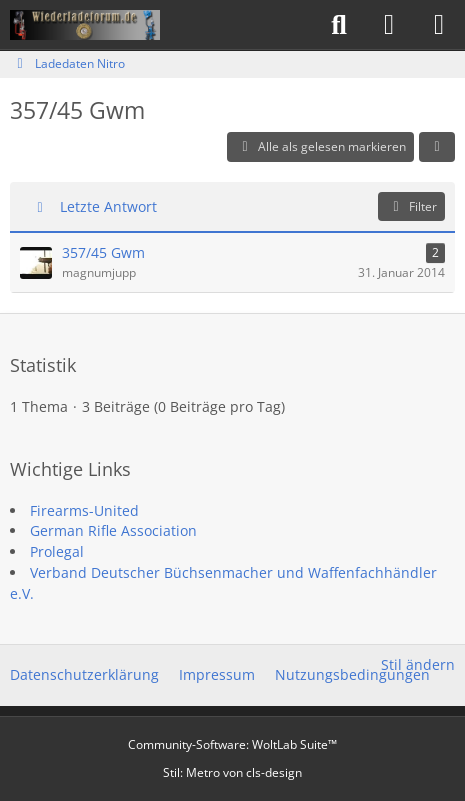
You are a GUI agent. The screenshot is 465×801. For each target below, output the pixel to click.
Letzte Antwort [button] (108, 206)
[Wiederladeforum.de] (85, 25)
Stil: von (232, 772)
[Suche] (339, 25)
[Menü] (439, 25)
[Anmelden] (389, 25)
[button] (437, 147)
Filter (411, 206)
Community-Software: (232, 744)
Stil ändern (418, 664)
